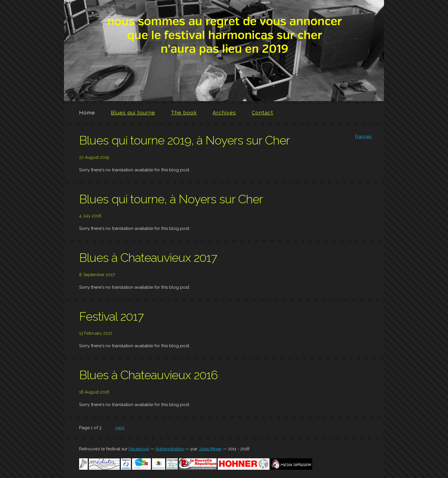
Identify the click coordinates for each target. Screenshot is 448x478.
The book (184, 113)
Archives (224, 113)
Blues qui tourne (133, 113)
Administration (170, 449)
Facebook (139, 449)
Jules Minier (210, 449)
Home (87, 113)
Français (363, 136)
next (120, 428)
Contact (262, 113)
